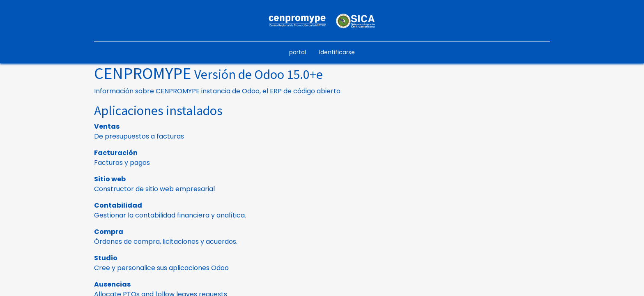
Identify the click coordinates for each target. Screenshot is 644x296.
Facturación (116, 153)
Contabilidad (118, 205)
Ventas (107, 126)
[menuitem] (298, 52)
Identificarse (337, 52)
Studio (106, 258)
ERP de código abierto (305, 91)
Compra (109, 232)
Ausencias (112, 284)
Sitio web (110, 179)
